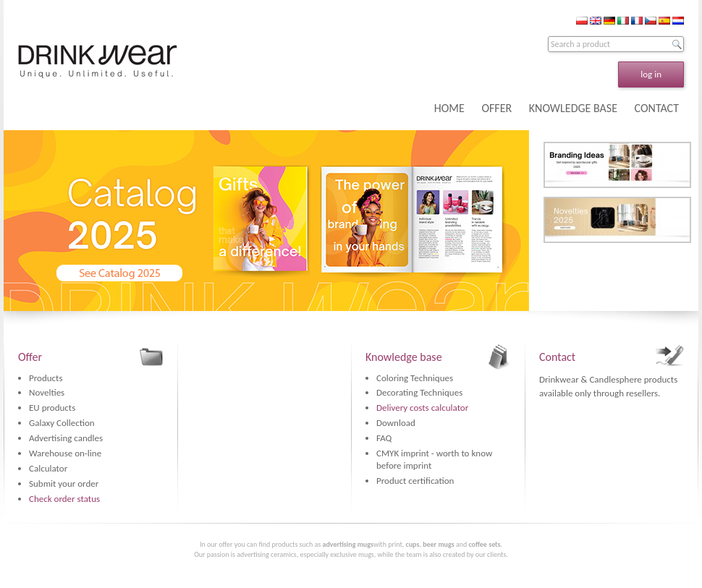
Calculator (48, 468)
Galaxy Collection (62, 423)
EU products (52, 408)
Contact (557, 357)
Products (46, 378)
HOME (449, 108)
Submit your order (64, 483)
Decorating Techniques (419, 392)
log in (651, 74)
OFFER (496, 108)
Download (396, 423)
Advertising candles (66, 438)
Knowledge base (404, 357)
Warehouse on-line (65, 453)
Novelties (47, 392)
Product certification (415, 481)
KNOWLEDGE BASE (573, 108)
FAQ (384, 438)
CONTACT (657, 108)
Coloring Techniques (415, 378)
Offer (30, 357)
